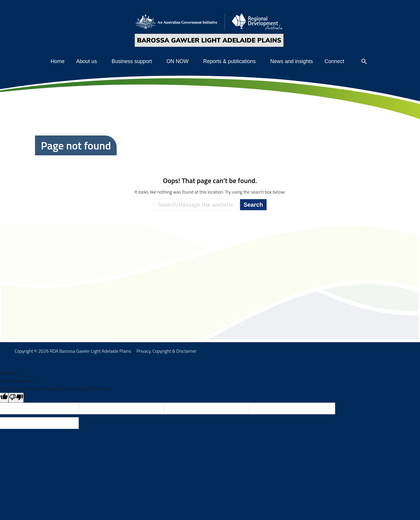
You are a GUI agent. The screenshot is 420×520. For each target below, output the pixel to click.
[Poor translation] (16, 409)
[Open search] (364, 73)
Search (253, 216)
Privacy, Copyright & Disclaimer (167, 363)
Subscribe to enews (355, 6)
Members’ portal (317, 6)
